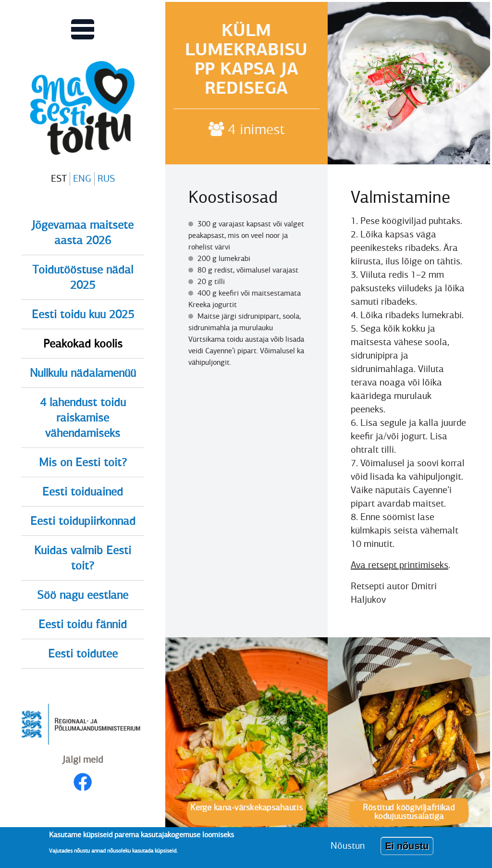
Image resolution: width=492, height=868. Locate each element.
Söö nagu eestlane (83, 595)
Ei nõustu (407, 850)
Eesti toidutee (83, 654)
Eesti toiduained (83, 492)
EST (59, 179)
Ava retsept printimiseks (400, 565)
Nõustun (348, 849)
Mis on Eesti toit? (83, 462)
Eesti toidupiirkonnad (83, 521)
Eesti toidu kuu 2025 (83, 314)
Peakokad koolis (83, 344)
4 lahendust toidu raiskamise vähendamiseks (83, 418)
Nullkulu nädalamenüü (83, 373)
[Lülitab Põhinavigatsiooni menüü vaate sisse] (83, 29)
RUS (106, 179)
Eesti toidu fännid (83, 624)
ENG (82, 179)
